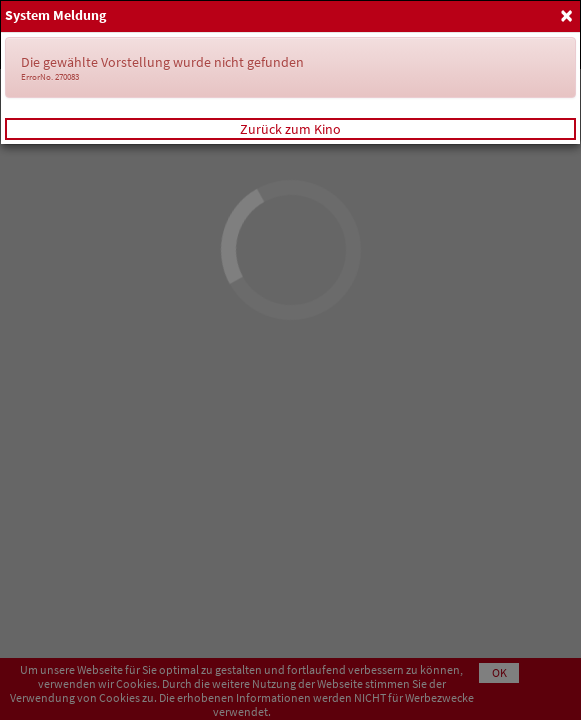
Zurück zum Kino (290, 129)
